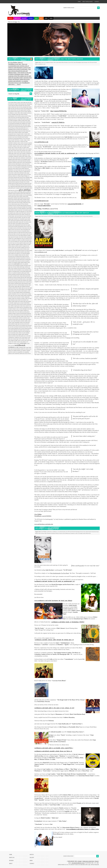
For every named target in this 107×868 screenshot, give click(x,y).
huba (19, 205)
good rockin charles (25, 193)
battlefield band (12, 125)
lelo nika (10, 235)
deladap (14, 161)
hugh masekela (24, 205)
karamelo (27, 223)
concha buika (19, 155)
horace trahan (11, 204)
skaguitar (10, 313)
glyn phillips (25, 190)
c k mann (21, 140)
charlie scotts (25, 149)
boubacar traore (12, 137)
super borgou (28, 319)
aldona (17, 105)
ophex (10, 268)
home (79, 2)
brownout (28, 138)
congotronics (25, 155)
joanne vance (14, 216)
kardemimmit (18, 225)
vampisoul (17, 337)
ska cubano (20, 312)
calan (16, 141)
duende (23, 168)
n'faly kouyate (18, 261)
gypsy (13, 196)
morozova (10, 259)
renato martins (18, 291)
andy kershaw (14, 110)
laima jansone (14, 232)
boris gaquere (18, 135)
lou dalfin (23, 240)
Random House (79, 216)
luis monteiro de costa (17, 241)
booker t (23, 134)
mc (20, 253)
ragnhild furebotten (26, 286)
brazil (23, 137)
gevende (25, 188)
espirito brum (11, 174)
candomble (11, 143)
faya (21, 180)
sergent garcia (17, 306)
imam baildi (29, 208)
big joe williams (16, 128)
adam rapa (26, 102)
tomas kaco (11, 331)
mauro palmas (11, 253)
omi (29, 267)
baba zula (15, 117)
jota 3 (19, 219)
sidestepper (25, 309)
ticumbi (12, 328)
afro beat (30, 102)
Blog (41, 18)
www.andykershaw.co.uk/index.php (44, 524)
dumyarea (27, 168)
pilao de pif (14, 279)
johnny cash (21, 217)
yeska (27, 349)
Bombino (53, 533)
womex (18, 343)
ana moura (17, 108)
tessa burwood (28, 325)
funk (14, 186)
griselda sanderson (16, 195)
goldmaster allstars (12, 193)
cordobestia (16, 156)
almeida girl (14, 107)
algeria (10, 107)
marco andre (11, 249)
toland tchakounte (14, 330)
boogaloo (19, 134)
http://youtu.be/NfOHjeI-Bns (59, 111)
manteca (10, 247)
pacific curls (20, 271)
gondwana (18, 193)
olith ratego (22, 267)
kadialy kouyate (22, 223)
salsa (16, 300)
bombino (26, 132)
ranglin (20, 288)
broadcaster (11, 138)
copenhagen (11, 156)
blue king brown (20, 131)
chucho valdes (20, 152)
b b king (29, 116)
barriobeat (12, 123)
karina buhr (23, 225)
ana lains (13, 108)
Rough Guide (82, 533)
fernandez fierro (23, 182)
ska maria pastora (26, 312)
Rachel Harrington (76, 532)
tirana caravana (22, 328)
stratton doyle (16, 319)
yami (12, 349)
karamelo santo (12, 225)
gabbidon (23, 186)
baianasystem (11, 119)
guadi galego (29, 195)
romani (19, 295)
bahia (28, 117)
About (11, 864)
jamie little (21, 213)
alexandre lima (22, 105)
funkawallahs (18, 186)
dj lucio (15, 165)
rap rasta (27, 288)
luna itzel (10, 243)
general (22, 188)
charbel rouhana (12, 149)
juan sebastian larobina (19, 220)
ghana (28, 188)
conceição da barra (12, 155)
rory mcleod (11, 297)
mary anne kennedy (16, 252)
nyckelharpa (17, 265)
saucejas (22, 303)
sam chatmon (24, 300)
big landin (21, 128)
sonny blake (27, 316)
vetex (20, 337)
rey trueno (14, 292)
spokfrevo (10, 319)
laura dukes (14, 234)
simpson (26, 310)
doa (9, 167)
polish (14, 280)
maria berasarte (17, 249)
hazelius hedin (17, 199)
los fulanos (18, 240)
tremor (17, 333)
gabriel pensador (28, 186)
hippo (25, 201)
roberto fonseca (25, 294)
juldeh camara (19, 222)
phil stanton (27, 277)
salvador (19, 300)
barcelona (18, 122)
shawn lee (22, 307)
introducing (11, 211)
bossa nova (29, 135)
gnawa (10, 192)
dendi (22, 161)
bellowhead (17, 126)
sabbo (27, 298)
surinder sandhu (24, 321)
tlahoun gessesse (28, 328)
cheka (15, 150)
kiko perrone (25, 228)
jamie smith (26, 213)
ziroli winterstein (16, 353)
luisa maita (24, 241)
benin (25, 126)
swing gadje (17, 322)
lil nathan (29, 235)
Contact (32, 864)
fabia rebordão (14, 177)
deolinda (28, 161)
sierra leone (30, 309)
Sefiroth (87, 533)
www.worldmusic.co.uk (41, 252)
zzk (30, 353)
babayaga (19, 117)
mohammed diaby (12, 258)
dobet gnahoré (18, 167)
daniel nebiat (15, 159)
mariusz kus (24, 250)
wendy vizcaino (17, 342)
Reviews (31, 18)
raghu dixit (20, 286)
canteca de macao (24, 143)
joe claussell (11, 217)
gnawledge (20, 192)
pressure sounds (26, 282)
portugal (16, 282)
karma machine (14, 226)
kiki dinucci (20, 228)
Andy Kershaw (85, 62)
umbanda (26, 334)
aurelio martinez (24, 114)
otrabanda (27, 270)
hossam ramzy (17, 204)
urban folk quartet (20, 336)
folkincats (13, 185)
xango (27, 347)
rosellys (23, 297)
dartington (25, 159)
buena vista (11, 140)
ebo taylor (28, 170)
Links (46, 18)
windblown (11, 343)
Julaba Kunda (88, 532)
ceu (22, 147)
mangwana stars (26, 246)
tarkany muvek (15, 325)
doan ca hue (13, 167)
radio (30, 285)
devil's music (23, 162)
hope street (28, 202)
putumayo (26, 283)
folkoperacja (18, 185)
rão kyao (16, 285)
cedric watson (14, 147)
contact (97, 2)
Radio (51, 18)
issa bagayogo (22, 211)
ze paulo (14, 352)
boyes (16, 137)
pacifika (24, 271)
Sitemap (80, 861)
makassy (13, 246)
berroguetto (28, 126)
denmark (25, 161)
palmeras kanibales (17, 273)
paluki (23, 273)
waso (30, 340)
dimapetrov (20, 164)
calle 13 (19, 141)
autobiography (57, 216)
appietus (29, 111)
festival (13, 183)
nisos (13, 264)
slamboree (29, 313)
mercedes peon (11, 256)
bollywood (28, 131)
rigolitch (10, 294)
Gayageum (47, 62)
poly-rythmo (29, 280)
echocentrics (11, 171)
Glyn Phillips (44, 532)
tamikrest (13, 324)
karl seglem (28, 225)
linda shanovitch (12, 237)
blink (13, 131)
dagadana (10, 159)
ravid (12, 289)
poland (30, 279)
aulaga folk (18, 114)
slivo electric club (12, 315)
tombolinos (16, 331)
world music (62, 216)
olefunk (18, 267)
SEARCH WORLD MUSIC (69, 8)
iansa (21, 207)
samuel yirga (23, 301)
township (27, 331)
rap (25, 288)
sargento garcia (17, 303)
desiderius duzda (16, 162)
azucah (26, 116)
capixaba (30, 143)
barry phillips (22, 123)
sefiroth (25, 304)
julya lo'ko (11, 223)
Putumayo (49, 533)
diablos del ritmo (12, 164)
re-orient (15, 289)
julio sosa (24, 222)
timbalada (16, 328)
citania (15, 153)
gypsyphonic (11, 198)
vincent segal (16, 339)
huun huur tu (11, 207)
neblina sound (27, 262)
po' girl (27, 279)
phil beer (23, 277)
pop (9, 282)
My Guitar (74, 62)
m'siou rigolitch (20, 243)
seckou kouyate (20, 304)
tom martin (20, 330)
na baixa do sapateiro (25, 261)
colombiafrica (29, 153)
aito (14, 104)
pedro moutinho (14, 276)
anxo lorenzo (25, 111)
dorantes (29, 167)
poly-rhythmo (24, 280)
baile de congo (17, 119)
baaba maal (11, 117)
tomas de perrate (26, 330)
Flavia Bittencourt (66, 533)
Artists (10, 18)
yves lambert (23, 350)
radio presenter (11, 286)
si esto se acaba (19, 309)
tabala (10, 324)
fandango (28, 177)
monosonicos (24, 258)
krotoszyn (19, 231)
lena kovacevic (15, 235)
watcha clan (11, 342)
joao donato (20, 216)
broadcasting (85, 216)
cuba (11, 158)
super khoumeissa (17, 321)
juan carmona (11, 220)
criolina (26, 156)
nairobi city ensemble (13, 262)
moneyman (18, 258)
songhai (22, 316)
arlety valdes (20, 113)
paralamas (14, 274)
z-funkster (28, 350)
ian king (18, 207)
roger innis (13, 295)
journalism (90, 216)
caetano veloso (11, 141)
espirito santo (23, 174)
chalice (28, 147)
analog (27, 108)
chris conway (14, 152)
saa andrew (23, 298)
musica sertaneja (26, 259)
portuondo (20, 282)
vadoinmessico (11, 337)
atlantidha (14, 114)
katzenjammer (21, 226)
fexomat (17, 183)
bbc (20, 125)
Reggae (29, 289)
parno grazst (25, 274)
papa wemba (27, 273)
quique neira (11, 285)
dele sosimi (18, 161)
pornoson (12, 282)
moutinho (18, 259)
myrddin (13, 261)
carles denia (15, 144)
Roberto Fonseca (59, 533)
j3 (25, 211)
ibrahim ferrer (25, 207)
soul (11, 318)
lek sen (30, 234)
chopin (10, 152)
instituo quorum (28, 210)
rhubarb (18, 292)
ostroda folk (11, 270)
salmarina (13, 300)
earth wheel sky (19, 170)
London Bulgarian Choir (19, 238)
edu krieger (16, 171)
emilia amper (27, 173)
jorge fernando (14, 219)
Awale (16, 116)
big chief (10, 128)
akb (20, 104)
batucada (17, 125)
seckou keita (14, 304)
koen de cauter (20, 229)
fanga (31, 177)
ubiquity (20, 334)
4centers (12, 102)
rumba (13, 298)
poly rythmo (18, 280)
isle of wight (16, 211)
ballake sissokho (22, 120)
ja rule (27, 211)
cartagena (15, 146)
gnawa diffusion (15, 192)
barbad (14, 122)
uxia (25, 336)
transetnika (13, 333)
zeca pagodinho (19, 352)
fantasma (13, 179)
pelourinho (28, 276)
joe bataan (29, 216)
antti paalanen (11, 111)
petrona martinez (17, 277)
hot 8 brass (23, 204)
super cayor (11, 321)
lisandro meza (18, 237)
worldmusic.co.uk (42, 64)
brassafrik (20, 137)
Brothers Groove (68, 62)
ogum (10, 267)
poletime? (10, 280)
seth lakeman (11, 307)
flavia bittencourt (26, 183)
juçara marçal (28, 219)
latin (22, 232)
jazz (30, 213)
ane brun (19, 110)
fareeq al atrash (18, 179)
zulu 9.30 (27, 353)
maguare (22, 244)
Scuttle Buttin (59, 62)
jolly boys (26, 217)
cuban (14, 158)
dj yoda (29, 165)
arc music (15, 113)
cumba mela (18, 158)
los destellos (13, 240)
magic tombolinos (12, 244)
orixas (12, 268)
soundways (25, 318)
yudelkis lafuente (17, 350)
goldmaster (29, 192)
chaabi (25, 147)
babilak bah (24, 117)
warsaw (19, 340)
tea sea (20, 325)
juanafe (25, 220)
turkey (10, 334)
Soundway (73, 533)
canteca (19, 143)
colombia (24, 153)
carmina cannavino (28, 144)
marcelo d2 (27, 247)
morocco (28, 258)
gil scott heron (16, 190)
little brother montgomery (27, 237)
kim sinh (30, 228)
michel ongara (22, 256)
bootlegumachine (12, 135)
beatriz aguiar (27, 125)
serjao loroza (23, 306)
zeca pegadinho (26, 352)
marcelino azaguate (21, 247)
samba (13, 301)
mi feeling (17, 256)
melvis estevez (11, 255)
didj (16, 164)
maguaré (18, 244)
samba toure (17, 301)
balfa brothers (23, 119)
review (29, 291)
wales (29, 339)
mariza (28, 250)
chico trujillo (28, 150)
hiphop (23, 201)
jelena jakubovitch (12, 214)
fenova (28, 180)
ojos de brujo (14, 267)
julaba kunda (13, 222)
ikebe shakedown (23, 208)
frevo (10, 186)
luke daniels (29, 241)
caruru (21, 146)
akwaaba (22, 104)
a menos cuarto (20, 102)
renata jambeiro (12, 291)
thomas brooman (19, 327)
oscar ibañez (28, 268)
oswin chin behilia (17, 270)
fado (18, 177)
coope (29, 155)
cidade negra (11, 153)
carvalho (25, 146)
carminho (10, 146)
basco (27, 123)
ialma (15, 207)
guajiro (10, 196)
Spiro (46, 533)
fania (9, 179)
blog (15, 131)
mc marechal (24, 253)
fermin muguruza (16, 182)
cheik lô (12, 150)
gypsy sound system (24, 196)
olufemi (27, 267)
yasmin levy (23, 349)
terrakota (24, 325)
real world (19, 289)
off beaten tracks (27, 265)
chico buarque (23, 150)
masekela (22, 252)
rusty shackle (18, 298)
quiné (30, 283)
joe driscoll (16, 217)
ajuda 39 (17, 104)
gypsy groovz (17, 196)
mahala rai (26, 244)
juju (9, 222)
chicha (18, 150)
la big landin (24, 231)
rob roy (20, 294)
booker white (27, 134)
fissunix (21, 183)
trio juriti (24, 333)
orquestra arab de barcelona (20, 268)
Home (16, 22)
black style (16, 129)
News (36, 18)
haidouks (16, 198)
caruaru (18, 146)
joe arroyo (25, 216)
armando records (27, 113)
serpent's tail (28, 306)
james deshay (16, 213)
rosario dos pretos (17, 297)
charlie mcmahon (19, 149)
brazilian (26, 137)
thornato (24, 327)
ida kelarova (15, 208)
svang (13, 322)
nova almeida (25, 264)
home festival (17, 202)
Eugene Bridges (25, 176)
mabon (25, 243)
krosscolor (15, 231)
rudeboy (10, 298)
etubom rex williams (17, 176)
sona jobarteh (14, 316)
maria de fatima (24, 249)
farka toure (23, 179)
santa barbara (28, 301)
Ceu (78, 533)
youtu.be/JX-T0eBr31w (58, 122)
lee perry (21, 234)
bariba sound (26, 122)
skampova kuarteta (16, 313)
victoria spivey (25, 337)
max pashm (17, 253)
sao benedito (11, 303)
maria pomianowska (17, 250)
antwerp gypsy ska (18, 111)
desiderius (10, 162)
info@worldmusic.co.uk (78, 863)
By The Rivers (16, 140)
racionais (27, 285)
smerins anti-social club (21, 315)
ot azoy (23, 270)
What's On (17, 18)
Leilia (76, 533)
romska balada (24, 295)
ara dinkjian (11, 113)
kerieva (16, 228)
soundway (21, 318)
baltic (26, 120)
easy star (24, 170)
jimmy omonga (25, 214)
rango (23, 288)
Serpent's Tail (73, 216)
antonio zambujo (27, 110)
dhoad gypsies (28, 162)
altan (18, 107)
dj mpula (19, 165)
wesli (21, 342)
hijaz (20, 201)
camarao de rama (24, 141)
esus (27, 174)
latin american (26, 232)
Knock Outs (83, 532)
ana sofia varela (23, 108)
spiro (29, 318)
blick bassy (21, 129)
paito (30, 271)
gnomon (25, 192)
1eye (9, 102)
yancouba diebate (17, 349)
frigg (12, 186)
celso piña (19, 147)
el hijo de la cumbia (23, 171)
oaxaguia (22, 265)
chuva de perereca (27, 152)
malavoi (21, 246)
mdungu (28, 253)
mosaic (14, 259)
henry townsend (15, 201)
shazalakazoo (27, 307)
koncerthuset (26, 229)
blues (25, 131)
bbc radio (23, 125)
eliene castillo (14, 173)
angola (22, 110)
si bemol (14, 309)
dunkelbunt (11, 170)
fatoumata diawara (16, 180)
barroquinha (17, 123)
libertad (25, 235)
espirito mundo (17, 174)
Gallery (24, 18)
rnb (17, 294)
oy (12, 271)
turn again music (15, 334)
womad (15, 343)
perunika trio (11, 277)
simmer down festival (13, 310)
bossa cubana (24, 135)
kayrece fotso (27, 226)
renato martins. (24, 291)
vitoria (20, 339)
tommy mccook (21, 331)
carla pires (11, 144)
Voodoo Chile (53, 62)
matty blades (27, 252)
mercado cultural (25, 255)
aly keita (21, 107)
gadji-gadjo (11, 188)
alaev (25, 104)
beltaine (22, 126)
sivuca (16, 312)
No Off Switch (91, 62)
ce (27, 146)
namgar (19, 262)
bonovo (15, 134)
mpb (21, 259)
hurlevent (29, 205)
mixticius (27, 256)
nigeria (10, 264)
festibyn (10, 183)
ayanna (23, 116)
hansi (13, 199)
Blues (63, 62)
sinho (13, 312)
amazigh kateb (26, 107)
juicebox (29, 220)
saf (29, 298)
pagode (27, 271)
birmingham (11, 129)
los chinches (27, 238)
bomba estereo (11, 132)
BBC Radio (68, 216)
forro (22, 185)
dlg (31, 165)
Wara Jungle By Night (13, 340)
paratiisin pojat (19, 274)
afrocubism (11, 104)
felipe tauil (24, 180)
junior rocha (15, 223)
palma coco (11, 273)
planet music (23, 279)
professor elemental (15, 283)
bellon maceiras (12, 126)
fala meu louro (23, 177)
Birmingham (79, 62)
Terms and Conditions (88, 861)
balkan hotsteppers (14, 120)
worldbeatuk (20, 345)
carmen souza (21, 144)
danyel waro (21, 159)
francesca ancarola (27, 185)
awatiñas (19, 116)
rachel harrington (21, 285)
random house (15, 288)
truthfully (28, 333)
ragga (16, 286)
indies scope (17, 210)
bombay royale (21, 132)
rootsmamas (29, 295)
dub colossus (13, 168)
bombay (16, 132)
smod (27, 315)
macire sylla (29, 243)
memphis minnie (18, 255)
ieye (18, 208)
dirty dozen (25, 164)
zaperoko (10, 352)
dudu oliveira (19, 168)
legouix (25, 234)
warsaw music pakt (25, 340)
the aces (10, 327)
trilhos (20, 333)
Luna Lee (43, 62)
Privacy (97, 861)
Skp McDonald (24, 313)
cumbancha (23, 158)
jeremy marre (19, 214)
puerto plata (22, 283)
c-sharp (28, 140)
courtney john (21, 156)
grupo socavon (23, 195)
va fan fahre (28, 336)
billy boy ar (26, 128)
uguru (23, 334)
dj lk (12, 165)
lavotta (18, 234)
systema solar (22, 322)
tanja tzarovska (21, 324)
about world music (88, 2)
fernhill (28, 182)
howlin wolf (16, 205)
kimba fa (10, 229)
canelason (15, 143)
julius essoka (28, 222)
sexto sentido (17, 307)
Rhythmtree (28, 292)
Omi (90, 533)
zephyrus (10, 353)
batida (29, 123)
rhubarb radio (22, 292)
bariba (21, 122)
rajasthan (10, 288)
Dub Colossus (41, 533)
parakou (10, 274)
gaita (14, 188)
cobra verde (19, 153)
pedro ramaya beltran (21, 276)
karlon (10, 226)
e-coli (14, 170)
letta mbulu (21, 235)
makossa (17, 246)
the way (13, 327)
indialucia (13, 210)
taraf (25, 324)
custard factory (28, 158)
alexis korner (27, 105)
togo (9, 330)
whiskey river (25, 342)
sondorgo (18, 316)
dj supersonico (24, 165)
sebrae (10, 304)
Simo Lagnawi (21, 310)
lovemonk (27, 240)
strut (19, 319)
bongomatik (11, 134)
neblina (22, 262)
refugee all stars (25, 289)
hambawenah (23, 198)
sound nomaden (15, 318)
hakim (19, 198)
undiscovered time (12, 336)
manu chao (14, 247)
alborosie (13, 105)
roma (16, 295)
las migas (19, 232)
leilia (28, 234)
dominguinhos (24, 167)
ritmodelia (14, 294)
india (9, 210)
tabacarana (27, 322)
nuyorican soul (11, 265)
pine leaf (18, 279)
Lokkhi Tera (11, 238)
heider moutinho (23, 199)
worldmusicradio (22, 347)
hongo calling (23, 202)
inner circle (23, 210)
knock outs (15, 229)
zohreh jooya (22, 353)
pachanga (15, 271)
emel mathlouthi (20, 173)
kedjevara (12, 228)
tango (16, 324)
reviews (10, 292)
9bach (15, 102)
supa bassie (23, 319)
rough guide (27, 297)
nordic (21, 264)
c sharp (25, 140)
